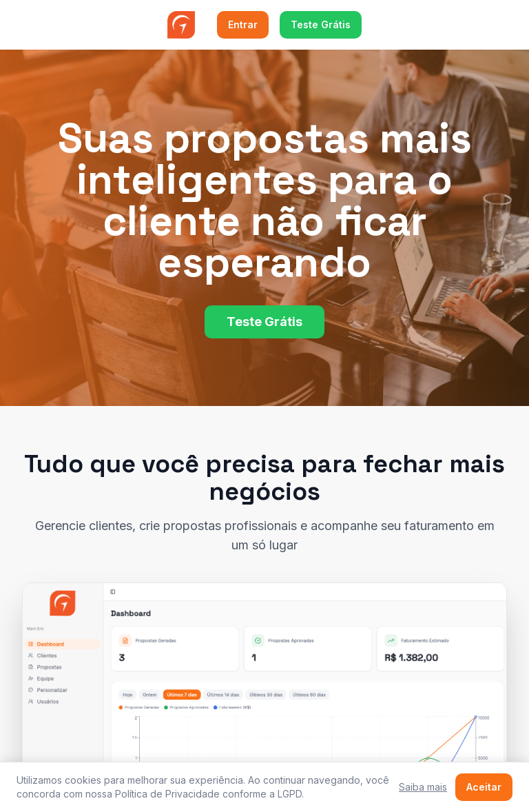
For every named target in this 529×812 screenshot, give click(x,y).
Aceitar (484, 787)
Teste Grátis (321, 24)
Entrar (243, 24)
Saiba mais (423, 787)
